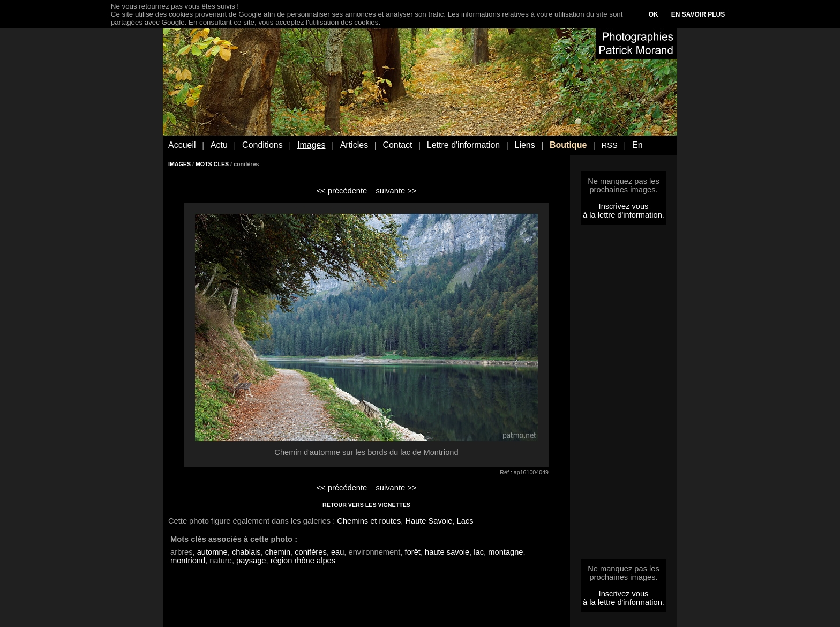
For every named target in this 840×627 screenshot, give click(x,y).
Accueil (182, 145)
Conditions (262, 145)
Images (311, 145)
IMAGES (179, 164)
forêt (413, 552)
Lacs (465, 521)
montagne (505, 552)
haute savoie (447, 552)
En (637, 145)
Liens (524, 145)
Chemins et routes (369, 521)
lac (479, 552)
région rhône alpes (303, 561)
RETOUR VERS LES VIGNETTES (366, 505)
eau (337, 552)
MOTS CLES (212, 164)
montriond (188, 561)
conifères (310, 552)
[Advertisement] (624, 395)
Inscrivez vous (624, 206)
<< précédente (342, 191)
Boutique (568, 145)
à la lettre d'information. (624, 215)
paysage (251, 561)
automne (212, 552)
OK (654, 14)
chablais (246, 552)
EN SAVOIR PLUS (698, 14)
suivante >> (396, 191)
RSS (610, 145)
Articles (354, 145)
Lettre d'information (463, 145)
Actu (219, 145)
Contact (397, 145)
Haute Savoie (429, 521)
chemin (278, 552)
